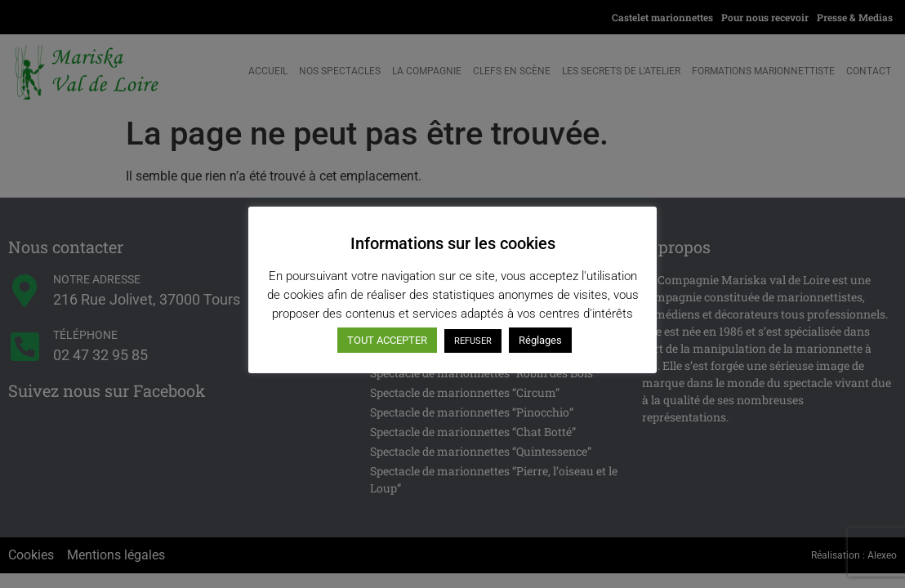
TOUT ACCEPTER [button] (387, 340)
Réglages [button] (540, 340)
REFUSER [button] (473, 341)
